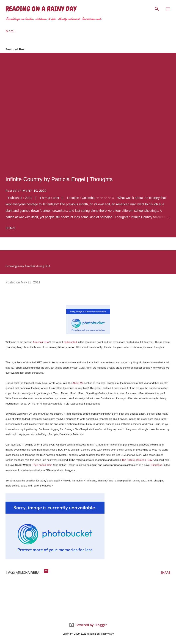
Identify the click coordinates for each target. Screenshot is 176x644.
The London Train (42, 465)
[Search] (157, 8)
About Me (78, 383)
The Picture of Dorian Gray (137, 460)
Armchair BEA (41, 342)
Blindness (156, 465)
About (31, 31)
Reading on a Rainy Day (41, 9)
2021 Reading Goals (62, 31)
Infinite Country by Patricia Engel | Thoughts (59, 179)
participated (70, 342)
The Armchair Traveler (105, 31)
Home (10, 31)
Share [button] (11, 228)
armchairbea (28, 573)
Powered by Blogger (88, 625)
